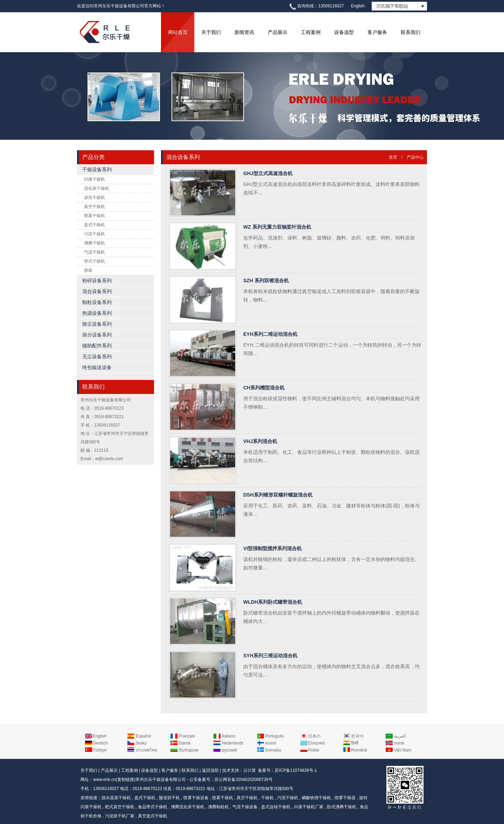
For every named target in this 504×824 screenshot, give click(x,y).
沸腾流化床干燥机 (188, 807)
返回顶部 (210, 770)
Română (359, 750)
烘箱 (88, 270)
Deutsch (100, 743)
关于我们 (211, 32)
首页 (393, 157)
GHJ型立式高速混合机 (268, 173)
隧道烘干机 (169, 798)
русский (229, 750)
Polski (314, 750)
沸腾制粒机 (218, 807)
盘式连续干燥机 (276, 807)
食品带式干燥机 (153, 807)
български (189, 750)
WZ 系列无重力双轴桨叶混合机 (277, 227)
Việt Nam (403, 750)
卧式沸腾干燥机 (342, 807)
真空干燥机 (94, 207)
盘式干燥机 (94, 225)
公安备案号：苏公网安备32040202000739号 (231, 780)
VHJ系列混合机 (260, 441)
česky (141, 743)
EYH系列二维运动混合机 (270, 334)
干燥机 (267, 798)
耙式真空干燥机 (120, 807)
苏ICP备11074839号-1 (296, 770)
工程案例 (311, 32)
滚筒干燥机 (94, 198)
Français (187, 736)
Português (275, 736)
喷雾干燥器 (345, 798)
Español (143, 736)
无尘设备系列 (97, 356)
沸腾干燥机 (94, 243)
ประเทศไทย (146, 750)
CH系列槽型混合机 (264, 388)
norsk (399, 743)
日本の (314, 736)
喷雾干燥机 (94, 216)
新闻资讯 (244, 32)
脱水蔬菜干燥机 (116, 798)
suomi (271, 743)
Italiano (229, 736)
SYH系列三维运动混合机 (270, 656)
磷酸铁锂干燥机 (316, 798)
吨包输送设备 (97, 367)
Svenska (273, 750)
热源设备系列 (97, 313)
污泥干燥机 (94, 234)
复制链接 (126, 780)
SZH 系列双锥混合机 (266, 281)
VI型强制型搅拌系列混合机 (272, 548)
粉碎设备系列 (97, 281)
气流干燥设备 (245, 807)
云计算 (250, 770)
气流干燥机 (94, 252)
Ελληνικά (316, 743)
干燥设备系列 (97, 169)
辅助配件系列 (97, 346)
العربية (400, 736)
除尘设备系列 (97, 324)
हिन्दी (355, 743)
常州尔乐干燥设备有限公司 (161, 780)
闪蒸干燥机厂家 (309, 807)
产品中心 (415, 157)
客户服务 (377, 32)
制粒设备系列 (97, 302)
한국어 (357, 736)
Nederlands (233, 743)
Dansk (185, 743)
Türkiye (100, 750)
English (358, 6)
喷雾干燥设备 (196, 798)
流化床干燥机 (97, 188)
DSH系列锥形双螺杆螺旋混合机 (278, 495)
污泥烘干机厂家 (120, 816)
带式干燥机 (94, 261)
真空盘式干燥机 (153, 816)
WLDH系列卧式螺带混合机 (273, 602)
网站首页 (178, 32)
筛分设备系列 (97, 335)
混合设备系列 (97, 291)
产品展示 (278, 32)
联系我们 (411, 32)
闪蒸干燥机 (94, 179)
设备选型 (344, 32)
